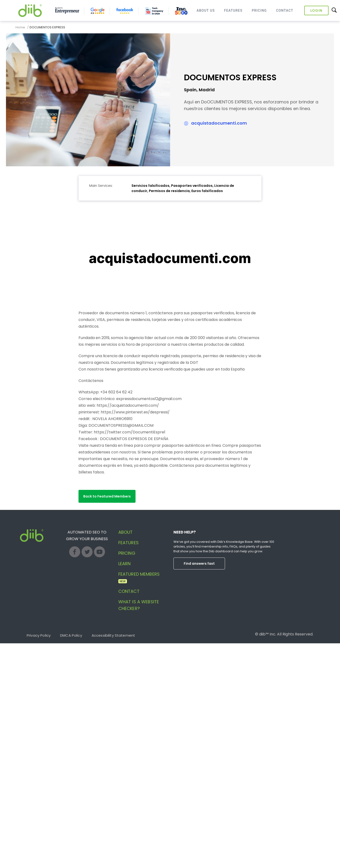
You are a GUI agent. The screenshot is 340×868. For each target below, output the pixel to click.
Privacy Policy (39, 635)
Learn (125, 564)
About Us (206, 10)
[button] (107, 496)
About (126, 532)
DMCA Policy (71, 635)
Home (20, 27)
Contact (285, 10)
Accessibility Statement (113, 635)
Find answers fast (199, 563)
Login (316, 10)
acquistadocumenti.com (219, 123)
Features (233, 10)
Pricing (259, 10)
